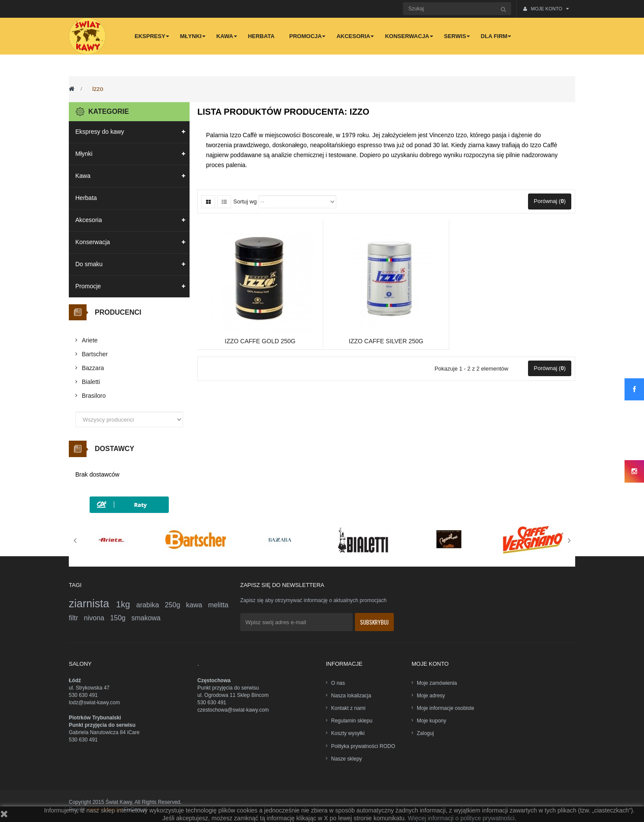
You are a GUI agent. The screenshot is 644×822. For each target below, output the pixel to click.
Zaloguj (425, 733)
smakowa (146, 618)
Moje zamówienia (437, 683)
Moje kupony (431, 721)
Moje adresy (431, 696)
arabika (151, 605)
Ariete (90, 340)
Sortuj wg (245, 201)
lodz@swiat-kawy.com (94, 703)
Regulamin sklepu (352, 721)
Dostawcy (114, 449)
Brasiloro (94, 396)
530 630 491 (83, 695)
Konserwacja (93, 242)
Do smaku (89, 264)
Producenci (118, 312)
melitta (218, 605)
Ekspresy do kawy (100, 132)
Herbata (86, 198)
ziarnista (92, 603)
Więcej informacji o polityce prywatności (461, 818)
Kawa (83, 176)
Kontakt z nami (348, 708)
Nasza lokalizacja (351, 696)
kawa (197, 605)
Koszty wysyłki (348, 733)
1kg (126, 604)
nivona (97, 618)
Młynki (84, 154)
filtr (76, 618)
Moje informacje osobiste (446, 708)
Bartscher (95, 354)
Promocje (88, 286)
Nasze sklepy (346, 759)
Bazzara (93, 368)
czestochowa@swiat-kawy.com (233, 710)
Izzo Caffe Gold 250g (260, 341)
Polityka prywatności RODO (363, 746)
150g (121, 618)
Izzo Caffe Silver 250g (386, 341)
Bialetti (91, 382)
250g (175, 605)
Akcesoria (89, 220)
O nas (338, 683)
